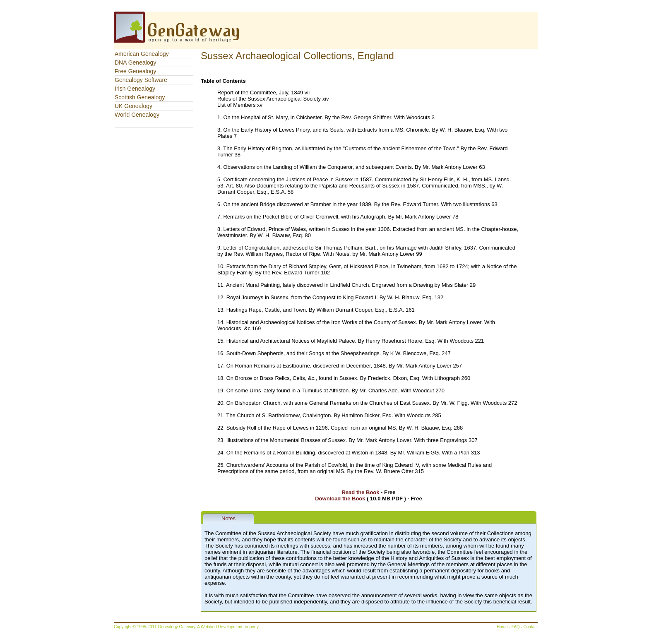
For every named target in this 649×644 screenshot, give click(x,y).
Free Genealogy (135, 71)
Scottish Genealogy (140, 97)
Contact (531, 627)
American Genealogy (142, 54)
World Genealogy (137, 115)
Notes (228, 518)
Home (502, 627)
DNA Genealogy (135, 62)
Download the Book (340, 499)
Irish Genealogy (135, 89)
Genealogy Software (141, 80)
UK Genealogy (133, 106)
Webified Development (222, 627)
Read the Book (360, 492)
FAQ (516, 627)
